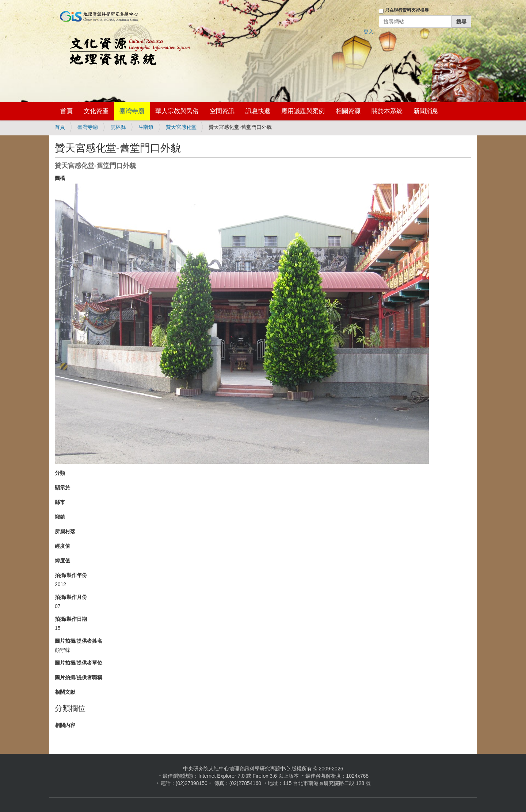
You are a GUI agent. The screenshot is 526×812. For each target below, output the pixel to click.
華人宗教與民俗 (177, 111)
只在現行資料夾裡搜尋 (407, 10)
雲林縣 (118, 127)
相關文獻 (65, 692)
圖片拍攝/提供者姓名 (79, 641)
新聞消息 (426, 111)
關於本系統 (387, 111)
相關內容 (65, 725)
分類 (60, 473)
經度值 (62, 546)
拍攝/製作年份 (71, 575)
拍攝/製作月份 (71, 597)
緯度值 (62, 561)
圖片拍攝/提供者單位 (79, 663)
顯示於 (62, 488)
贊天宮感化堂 (181, 127)
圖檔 (60, 178)
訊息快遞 (258, 111)
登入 (369, 32)
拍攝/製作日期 (71, 619)
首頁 (66, 111)
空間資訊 (222, 111)
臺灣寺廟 (132, 111)
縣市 (60, 502)
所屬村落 (65, 531)
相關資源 (348, 111)
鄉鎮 (60, 517)
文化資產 (96, 111)
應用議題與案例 (303, 111)
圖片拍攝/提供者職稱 (79, 677)
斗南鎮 (146, 127)
